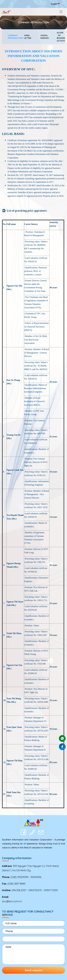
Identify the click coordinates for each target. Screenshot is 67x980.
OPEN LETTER (27, 37)
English (56, 4)
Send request (34, 970)
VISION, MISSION (43, 37)
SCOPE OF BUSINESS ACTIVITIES (59, 37)
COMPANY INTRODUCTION (10, 37)
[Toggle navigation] (61, 12)
